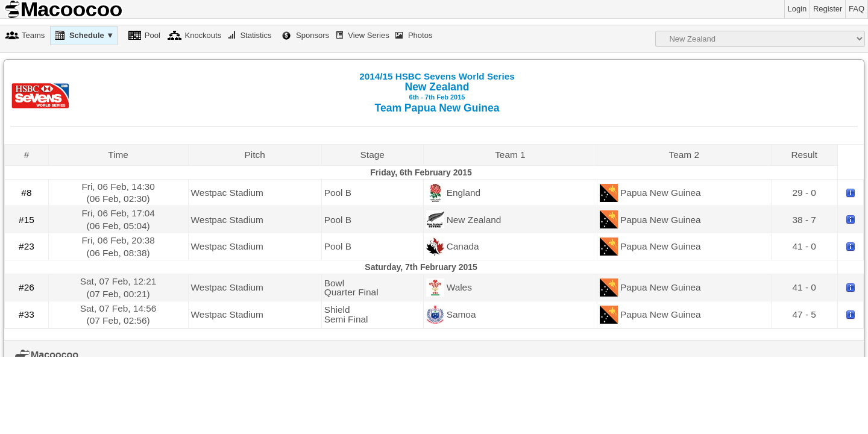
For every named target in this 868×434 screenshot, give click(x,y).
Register (828, 9)
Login (797, 9)
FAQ (857, 9)
